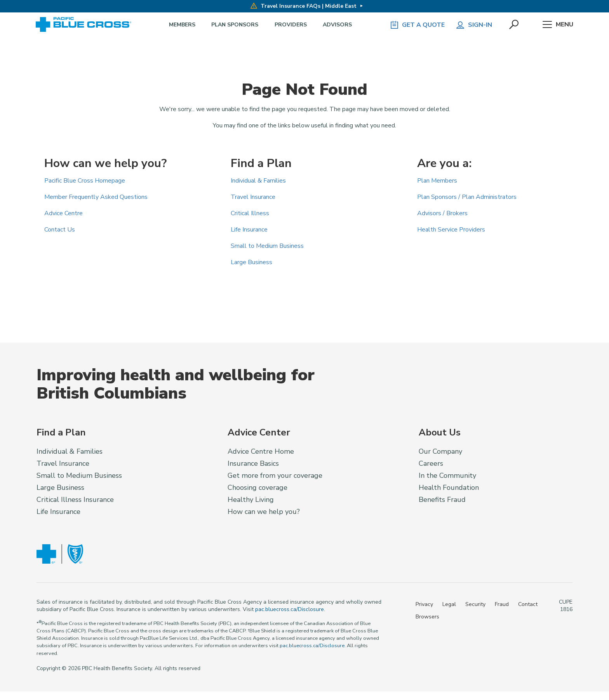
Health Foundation (449, 488)
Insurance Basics (253, 463)
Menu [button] (558, 25)
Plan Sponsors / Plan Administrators (467, 197)
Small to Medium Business (267, 246)
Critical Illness (250, 213)
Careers (431, 463)
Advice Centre (64, 213)
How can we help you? (264, 512)
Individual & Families (258, 181)
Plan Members (437, 181)
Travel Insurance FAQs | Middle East (304, 6)
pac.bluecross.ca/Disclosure (290, 609)
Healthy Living (251, 500)
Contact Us (60, 230)
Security (475, 604)
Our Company (440, 451)
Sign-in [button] (474, 25)
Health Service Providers (451, 230)
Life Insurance (249, 230)
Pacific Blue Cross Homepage (85, 181)
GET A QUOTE (417, 25)
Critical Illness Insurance (75, 500)
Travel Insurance (253, 197)
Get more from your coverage (275, 475)
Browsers (427, 617)
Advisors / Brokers (442, 213)
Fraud (502, 604)
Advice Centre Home (261, 451)
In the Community (447, 475)
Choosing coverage (258, 488)
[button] (515, 25)
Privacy (424, 604)
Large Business (251, 262)
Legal (449, 604)
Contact (528, 604)
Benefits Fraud (442, 500)
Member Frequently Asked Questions (96, 197)
